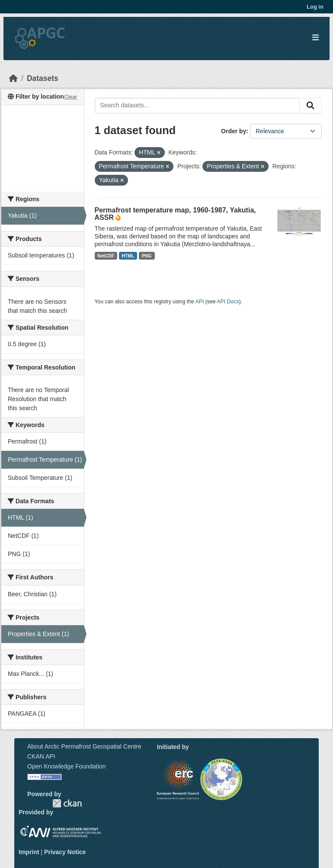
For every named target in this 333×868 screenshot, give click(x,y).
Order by (234, 131)
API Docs (228, 302)
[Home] (13, 78)
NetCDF (106, 256)
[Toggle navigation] (315, 38)
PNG (147, 256)
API (200, 302)
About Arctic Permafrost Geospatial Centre (84, 746)
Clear (70, 97)
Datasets (43, 78)
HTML (128, 256)
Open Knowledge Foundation (66, 766)
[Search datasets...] (197, 106)
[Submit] (311, 106)
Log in (315, 7)
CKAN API (41, 756)
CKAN (67, 803)
